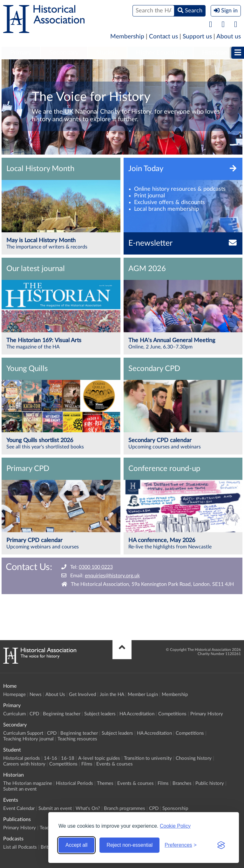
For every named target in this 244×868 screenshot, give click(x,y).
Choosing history (194, 758)
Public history (210, 783)
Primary (21, 53)
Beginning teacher (62, 714)
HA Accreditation (137, 714)
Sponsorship (175, 808)
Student (107, 53)
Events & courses (115, 764)
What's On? (88, 808)
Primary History (207, 714)
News (36, 695)
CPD (34, 714)
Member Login (143, 695)
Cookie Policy (175, 826)
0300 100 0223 (96, 567)
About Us (55, 695)
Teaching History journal (28, 739)
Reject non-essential (129, 845)
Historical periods (22, 758)
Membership (127, 37)
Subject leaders (100, 714)
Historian (215, 53)
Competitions (172, 714)
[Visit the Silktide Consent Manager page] (221, 845)
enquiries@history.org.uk (112, 576)
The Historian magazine (28, 783)
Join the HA (112, 695)
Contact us (163, 37)
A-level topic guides (99, 758)
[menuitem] (21, 53)
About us (229, 37)
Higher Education (160, 53)
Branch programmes (125, 808)
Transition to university (148, 758)
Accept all (76, 845)
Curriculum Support (23, 733)
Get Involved (82, 695)
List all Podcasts (20, 847)
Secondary (64, 53)
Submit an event (20, 789)
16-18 (68, 758)
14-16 (51, 758)
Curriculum (14, 714)
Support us (197, 37)
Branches (182, 783)
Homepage (14, 695)
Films (87, 764)
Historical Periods (75, 783)
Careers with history (24, 764)
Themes (105, 783)
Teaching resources (77, 739)
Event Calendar (19, 808)
